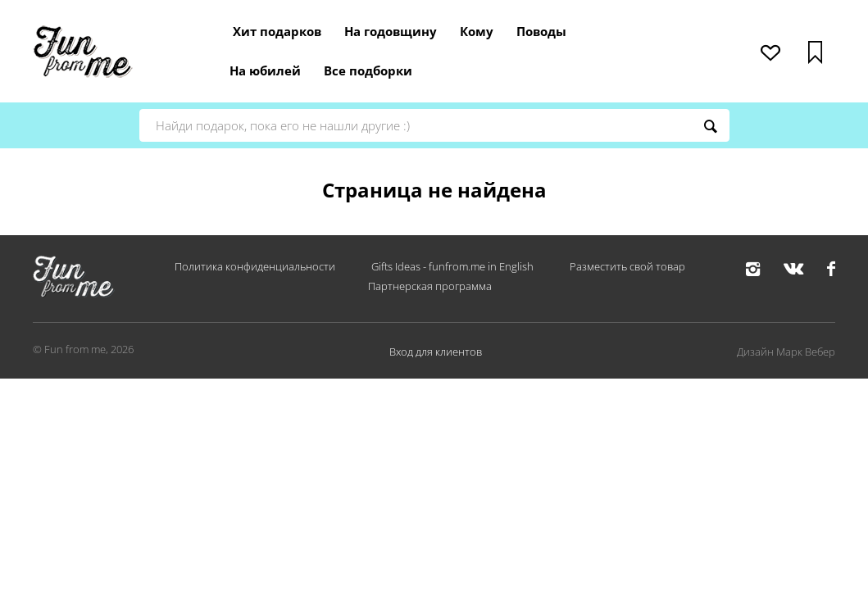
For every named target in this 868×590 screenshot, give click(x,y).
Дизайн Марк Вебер (786, 352)
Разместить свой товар (627, 266)
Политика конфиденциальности (255, 266)
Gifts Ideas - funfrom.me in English (452, 266)
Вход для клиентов (436, 352)
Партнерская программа (430, 286)
